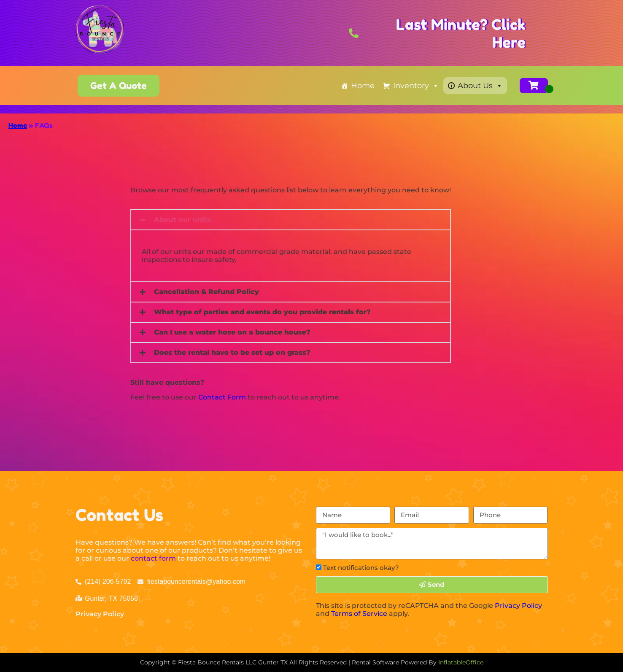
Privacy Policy (100, 614)
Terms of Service (359, 614)
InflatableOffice (461, 662)
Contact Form (222, 397)
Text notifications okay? (361, 568)
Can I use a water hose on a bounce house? (232, 332)
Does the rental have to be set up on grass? (232, 352)
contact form (153, 558)
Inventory (416, 86)
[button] (291, 220)
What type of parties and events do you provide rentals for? (262, 312)
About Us (480, 86)
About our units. (183, 220)
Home (363, 86)
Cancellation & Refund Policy (206, 292)
